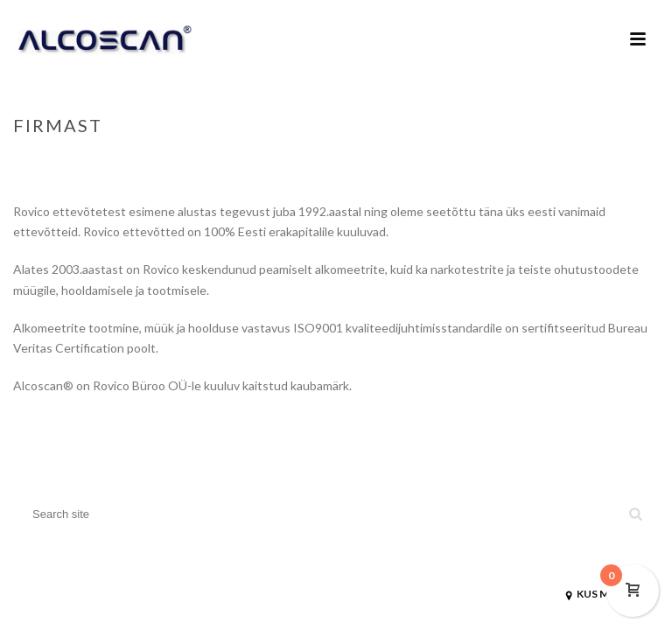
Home (571, 162)
